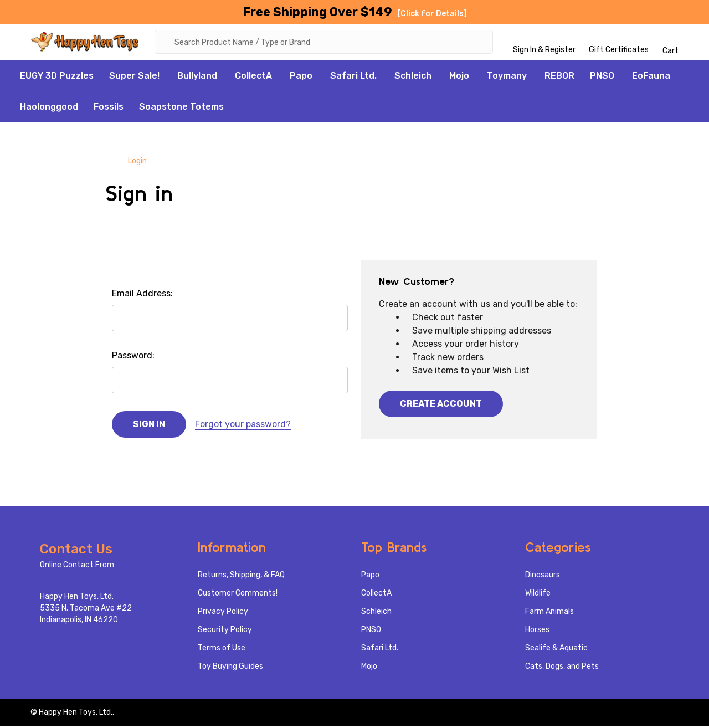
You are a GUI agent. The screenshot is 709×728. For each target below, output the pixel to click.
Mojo (459, 78)
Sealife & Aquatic (556, 650)
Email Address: (142, 296)
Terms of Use (222, 650)
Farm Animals (549, 614)
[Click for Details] (432, 14)
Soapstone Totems (181, 109)
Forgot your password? (243, 426)
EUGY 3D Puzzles (57, 78)
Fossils (109, 109)
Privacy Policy (223, 614)
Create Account (441, 406)
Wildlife (538, 595)
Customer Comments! (238, 595)
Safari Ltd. (353, 78)
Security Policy (225, 632)
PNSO (602, 78)
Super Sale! (134, 78)
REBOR (559, 78)
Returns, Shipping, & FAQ (241, 577)
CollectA (253, 78)
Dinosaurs (543, 577)
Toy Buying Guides (230, 668)
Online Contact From (77, 567)
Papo (301, 78)
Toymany (507, 78)
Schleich (413, 78)
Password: (133, 358)
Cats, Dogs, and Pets (562, 668)
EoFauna (651, 78)
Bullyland (197, 78)
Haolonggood (49, 109)
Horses (537, 632)
